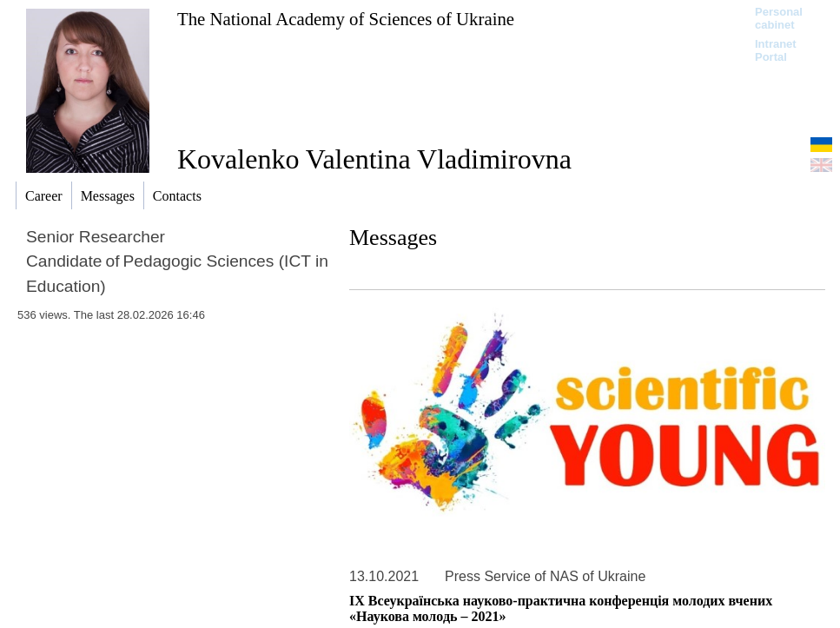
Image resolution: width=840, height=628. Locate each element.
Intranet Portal (776, 50)
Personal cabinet (779, 18)
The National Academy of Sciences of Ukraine (346, 19)
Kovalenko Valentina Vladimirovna (374, 159)
